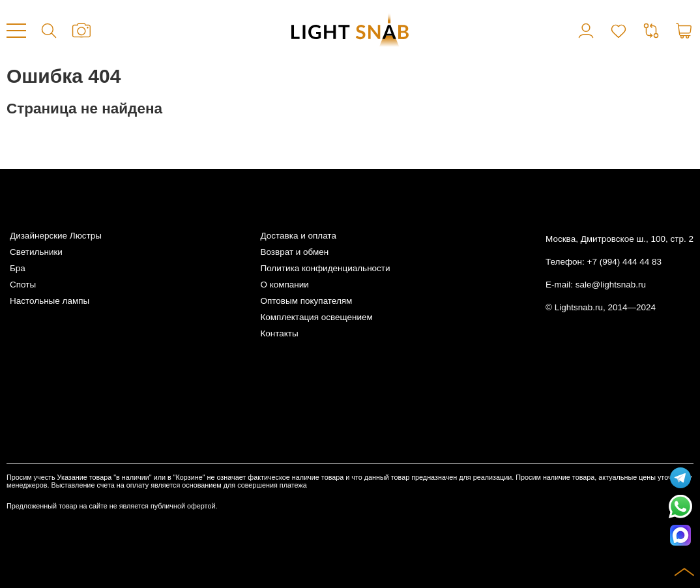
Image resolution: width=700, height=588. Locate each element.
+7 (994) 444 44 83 (624, 262)
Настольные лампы (50, 301)
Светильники (36, 252)
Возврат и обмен (294, 252)
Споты (23, 285)
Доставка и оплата (298, 236)
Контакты (279, 333)
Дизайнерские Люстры (56, 236)
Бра (18, 268)
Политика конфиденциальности (325, 268)
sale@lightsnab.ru (611, 285)
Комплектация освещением (316, 317)
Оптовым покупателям (306, 301)
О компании (284, 285)
